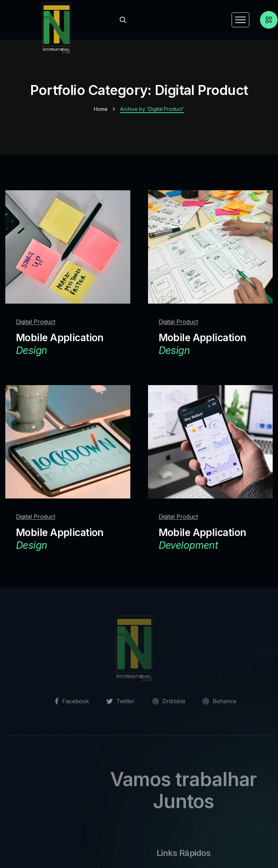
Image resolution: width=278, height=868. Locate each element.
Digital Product (36, 322)
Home (101, 109)
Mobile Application (60, 344)
